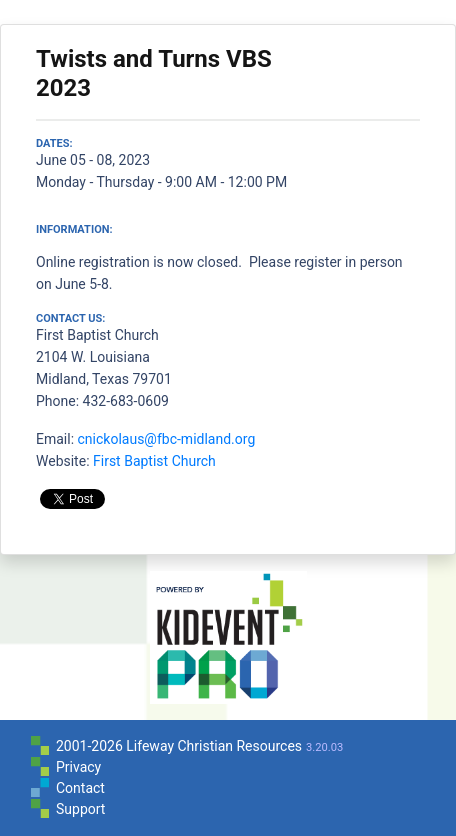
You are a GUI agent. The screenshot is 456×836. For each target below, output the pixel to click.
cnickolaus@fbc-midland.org (167, 439)
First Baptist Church (154, 461)
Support (80, 809)
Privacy (78, 767)
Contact (80, 788)
